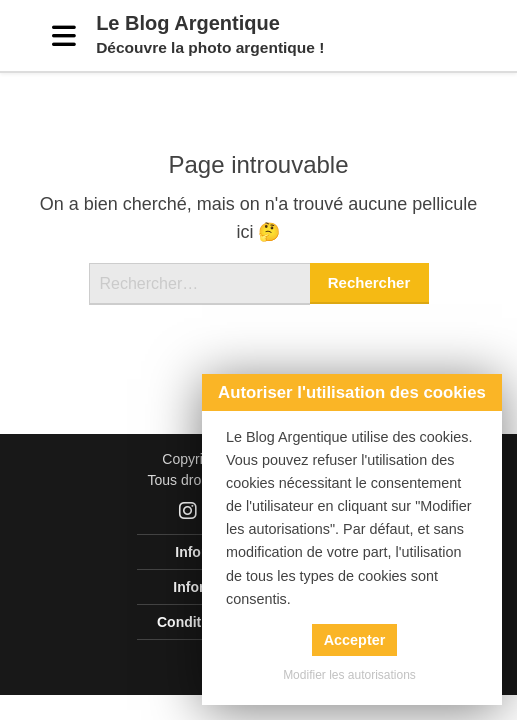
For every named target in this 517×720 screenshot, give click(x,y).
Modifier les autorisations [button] (349, 675)
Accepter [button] (355, 640)
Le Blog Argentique (188, 23)
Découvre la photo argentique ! (210, 47)
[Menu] (64, 35)
